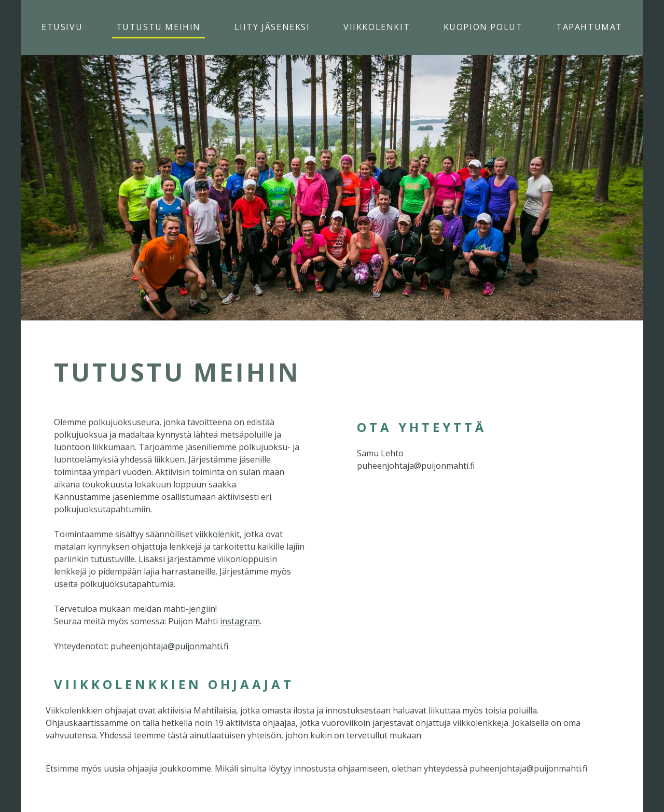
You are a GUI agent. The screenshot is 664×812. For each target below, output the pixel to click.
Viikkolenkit (377, 27)
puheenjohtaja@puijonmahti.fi (169, 646)
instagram (240, 621)
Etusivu (62, 27)
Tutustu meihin (158, 27)
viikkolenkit (217, 534)
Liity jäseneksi (272, 27)
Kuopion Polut (483, 27)
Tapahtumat (589, 27)
